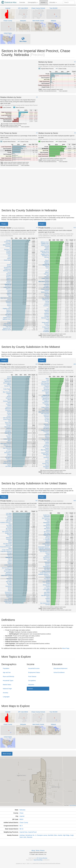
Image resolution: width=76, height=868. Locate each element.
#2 (37, 97)
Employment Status (34, 672)
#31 (37, 501)
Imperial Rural (32, 832)
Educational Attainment (60, 668)
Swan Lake (23, 837)
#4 (75, 133)
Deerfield (50, 835)
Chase (21, 813)
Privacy (42, 851)
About (33, 851)
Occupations (32, 681)
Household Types (8, 681)
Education (53, 2)
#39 (75, 501)
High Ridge (66, 835)
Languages (6, 697)
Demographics (33, 2)
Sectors (30, 689)
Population (6, 668)
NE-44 (21, 829)
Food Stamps (32, 676)
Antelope (22, 835)
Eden (55, 835)
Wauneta (30, 837)
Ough (72, 835)
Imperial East (23, 832)
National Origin (7, 689)
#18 (37, 364)
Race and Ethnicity (9, 676)
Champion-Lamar (42, 835)
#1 (75, 62)
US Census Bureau (42, 858)
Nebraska (22, 810)
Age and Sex (7, 672)
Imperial (22, 816)
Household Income (34, 668)
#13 (75, 228)
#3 (37, 133)
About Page (66, 648)
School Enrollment (59, 672)
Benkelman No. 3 (31, 835)
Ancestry (5, 693)
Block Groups (7, 754)
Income (44, 2)
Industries (31, 685)
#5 (37, 228)
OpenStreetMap (38, 860)
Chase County (24, 823)
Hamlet (60, 835)
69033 (21, 819)
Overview (22, 2)
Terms (38, 851)
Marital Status (7, 685)
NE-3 (21, 826)
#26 (75, 364)
